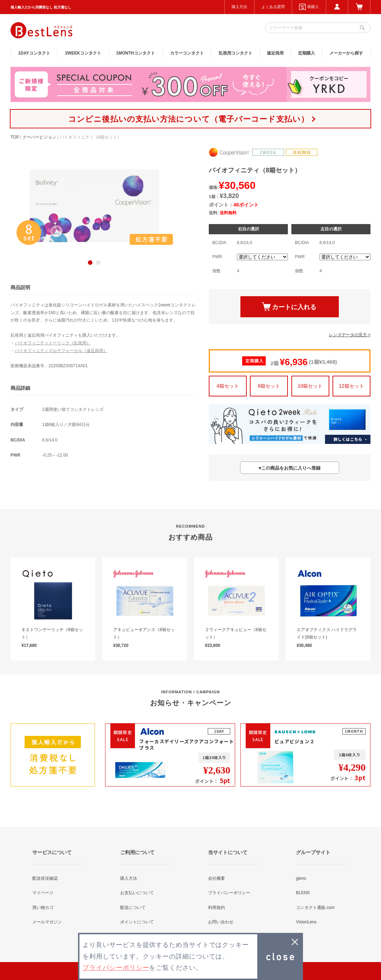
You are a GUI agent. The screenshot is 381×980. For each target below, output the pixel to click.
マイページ (43, 893)
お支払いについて (137, 893)
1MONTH (135, 53)
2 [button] (98, 263)
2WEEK (83, 53)
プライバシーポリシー (229, 893)
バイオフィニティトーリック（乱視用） (53, 343)
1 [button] (90, 263)
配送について (133, 908)
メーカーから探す (346, 53)
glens (301, 878)
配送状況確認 (45, 878)
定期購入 (306, 53)
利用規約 (217, 908)
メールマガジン (47, 922)
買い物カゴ (43, 908)
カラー (187, 53)
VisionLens (306, 922)
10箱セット (310, 386)
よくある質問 (273, 7)
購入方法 (239, 7)
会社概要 (217, 878)
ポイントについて (137, 922)
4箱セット (228, 386)
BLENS (303, 893)
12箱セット (351, 386)
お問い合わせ (221, 922)
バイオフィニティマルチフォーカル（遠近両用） (61, 351)
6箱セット (269, 386)
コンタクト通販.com (315, 908)
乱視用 (235, 53)
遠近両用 (275, 53)
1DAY (34, 53)
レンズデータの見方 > (350, 335)
